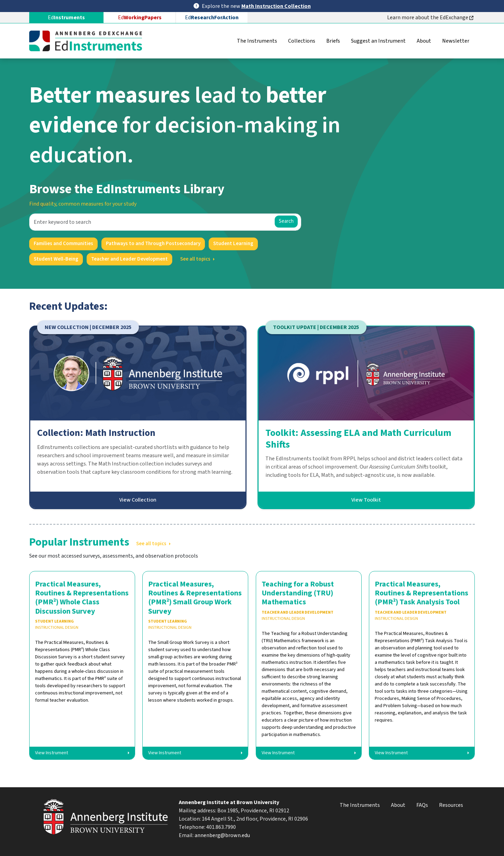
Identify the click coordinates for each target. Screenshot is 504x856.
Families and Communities (63, 244)
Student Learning (233, 244)
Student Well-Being (56, 259)
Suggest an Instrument (378, 41)
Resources (451, 805)
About (424, 41)
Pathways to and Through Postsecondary (153, 244)
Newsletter (456, 41)
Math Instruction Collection (276, 6)
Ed (140, 18)
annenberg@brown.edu (222, 835)
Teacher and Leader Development (129, 259)
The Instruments (257, 41)
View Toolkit (366, 500)
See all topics (195, 259)
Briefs (333, 41)
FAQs (422, 805)
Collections (302, 41)
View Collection (138, 500)
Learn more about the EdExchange (430, 18)
